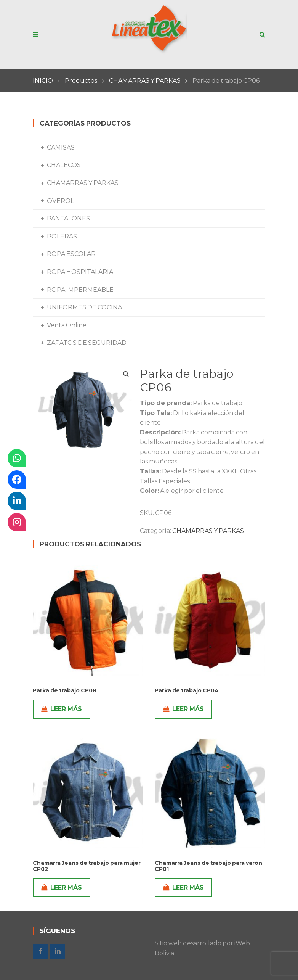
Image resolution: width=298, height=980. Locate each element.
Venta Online (67, 325)
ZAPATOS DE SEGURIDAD (87, 343)
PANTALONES (68, 218)
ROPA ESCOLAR (71, 254)
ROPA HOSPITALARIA (80, 272)
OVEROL (60, 201)
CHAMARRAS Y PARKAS (145, 81)
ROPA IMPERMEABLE (80, 290)
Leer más (62, 709)
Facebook (40, 951)
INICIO (43, 81)
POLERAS (62, 236)
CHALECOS (64, 165)
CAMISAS (61, 147)
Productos (81, 81)
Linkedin (58, 951)
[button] (126, 374)
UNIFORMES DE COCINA (84, 307)
